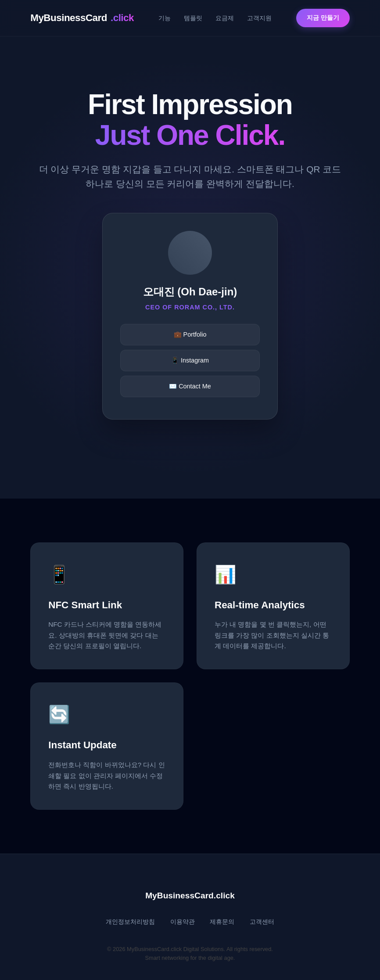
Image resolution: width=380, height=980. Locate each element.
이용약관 (183, 922)
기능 (165, 18)
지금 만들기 (323, 18)
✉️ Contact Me (190, 386)
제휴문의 (222, 922)
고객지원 (259, 18)
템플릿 (193, 18)
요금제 (225, 18)
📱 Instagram (190, 360)
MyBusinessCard (82, 18)
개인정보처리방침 (130, 922)
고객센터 (262, 922)
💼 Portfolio (190, 334)
